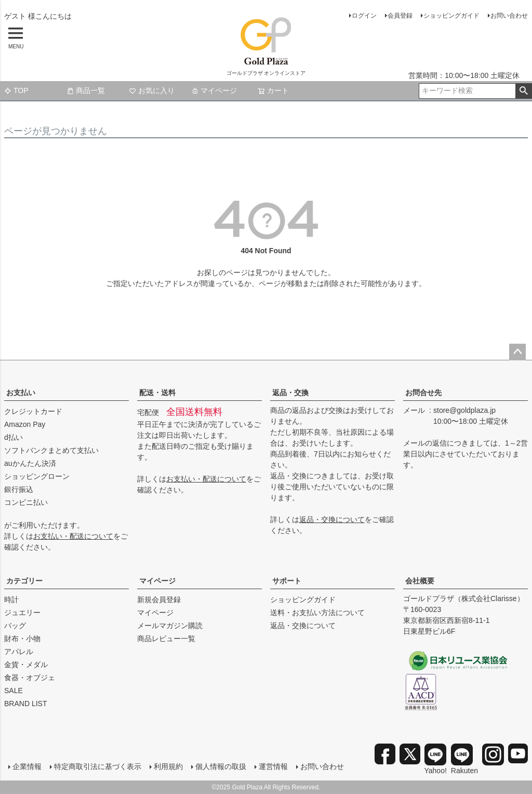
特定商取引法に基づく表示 (98, 766)
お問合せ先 (423, 393)
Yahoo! (436, 759)
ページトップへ (517, 352)
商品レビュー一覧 (166, 639)
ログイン (364, 16)
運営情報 (273, 766)
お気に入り (152, 90)
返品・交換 (290, 393)
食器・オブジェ (30, 678)
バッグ (15, 626)
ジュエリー (22, 613)
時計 (11, 600)
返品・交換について (332, 519)
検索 (523, 91)
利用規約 (168, 766)
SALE (14, 691)
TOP (16, 90)
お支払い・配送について (73, 536)
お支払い (21, 393)
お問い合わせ (509, 16)
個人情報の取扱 (221, 766)
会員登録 (400, 16)
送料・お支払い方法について (317, 613)
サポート (287, 581)
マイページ (214, 90)
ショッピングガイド (451, 16)
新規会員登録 (159, 600)
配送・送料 (157, 393)
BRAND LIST (25, 704)
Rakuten (464, 759)
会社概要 (420, 581)
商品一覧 (86, 90)
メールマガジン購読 (170, 626)
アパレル (19, 652)
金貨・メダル (26, 665)
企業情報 (27, 766)
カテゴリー (24, 581)
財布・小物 (22, 639)
